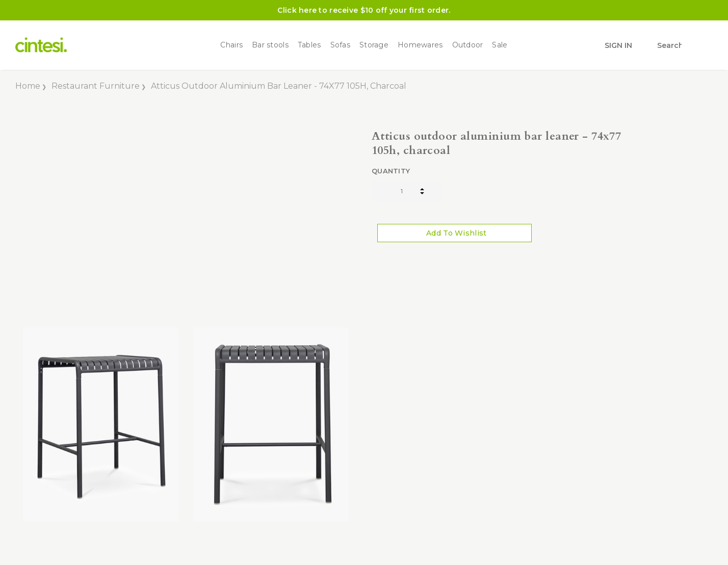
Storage (374, 45)
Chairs (231, 45)
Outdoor (468, 45)
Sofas (340, 45)
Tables (309, 45)
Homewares (420, 45)
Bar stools (270, 45)
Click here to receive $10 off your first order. (364, 10)
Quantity (391, 171)
